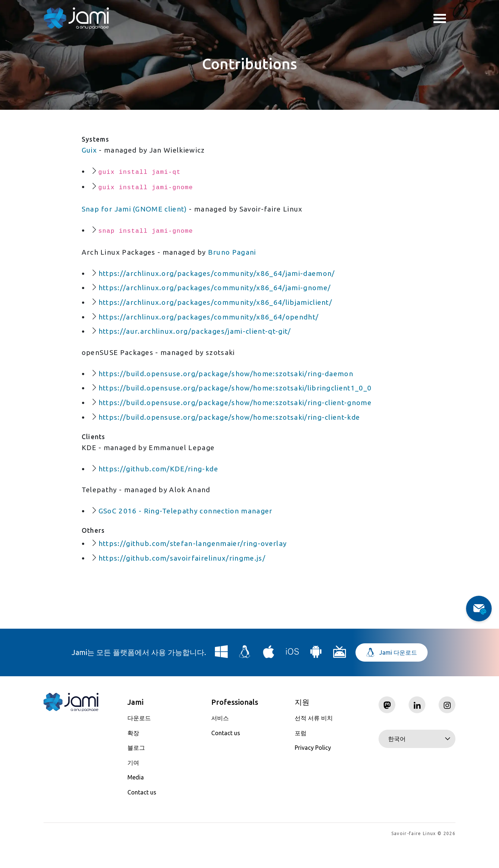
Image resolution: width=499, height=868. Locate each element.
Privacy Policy (313, 771)
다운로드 (139, 741)
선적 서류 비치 (314, 741)
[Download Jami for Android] (316, 678)
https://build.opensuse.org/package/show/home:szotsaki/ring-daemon (232, 386)
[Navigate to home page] (77, 18)
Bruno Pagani (238, 257)
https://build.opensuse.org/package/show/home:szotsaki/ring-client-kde (236, 432)
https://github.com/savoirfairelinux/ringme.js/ (186, 580)
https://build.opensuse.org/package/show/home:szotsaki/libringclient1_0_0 (242, 401)
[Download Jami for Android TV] (340, 678)
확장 (133, 756)
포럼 (301, 756)
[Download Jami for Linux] (245, 678)
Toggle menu (440, 19)
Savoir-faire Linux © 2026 (423, 857)
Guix (90, 150)
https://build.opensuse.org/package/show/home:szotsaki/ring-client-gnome (242, 416)
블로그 (136, 771)
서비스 (220, 741)
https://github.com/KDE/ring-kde (161, 486)
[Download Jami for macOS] (269, 678)
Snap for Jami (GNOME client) (138, 212)
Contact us (142, 815)
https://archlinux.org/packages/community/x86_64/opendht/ (214, 325)
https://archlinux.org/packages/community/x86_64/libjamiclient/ (221, 310)
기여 (133, 786)
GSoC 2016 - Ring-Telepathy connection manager (190, 530)
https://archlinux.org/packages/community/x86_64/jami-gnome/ (220, 295)
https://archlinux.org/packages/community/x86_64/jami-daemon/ (222, 279)
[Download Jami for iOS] (293, 678)
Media (136, 800)
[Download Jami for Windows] (221, 678)
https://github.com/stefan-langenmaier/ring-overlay (198, 564)
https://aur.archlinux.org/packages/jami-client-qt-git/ (199, 341)
